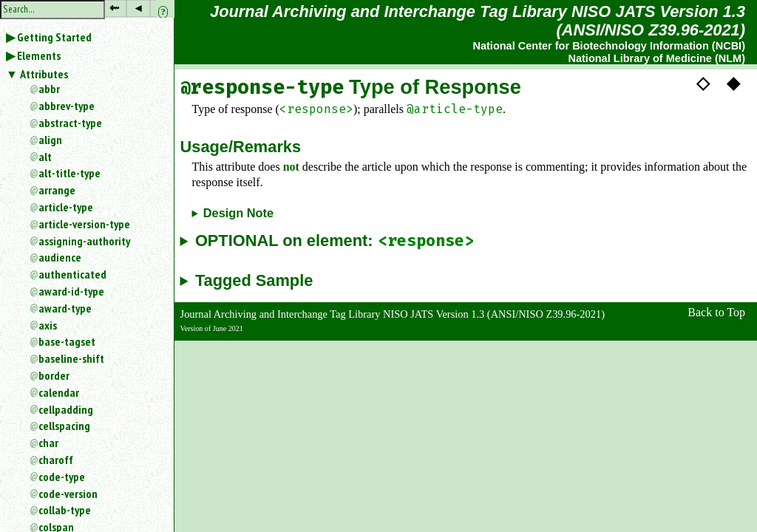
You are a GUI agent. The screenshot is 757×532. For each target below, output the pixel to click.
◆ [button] (733, 83)
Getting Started (54, 37)
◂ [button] (138, 8)
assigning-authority (84, 241)
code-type (62, 477)
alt (45, 157)
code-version (68, 494)
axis (48, 325)
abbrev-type (67, 106)
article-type (66, 207)
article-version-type (84, 224)
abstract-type (70, 123)
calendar (59, 392)
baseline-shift (71, 358)
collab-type (65, 510)
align (50, 140)
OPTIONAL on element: (335, 241)
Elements (39, 55)
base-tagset (67, 341)
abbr (49, 89)
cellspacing (64, 426)
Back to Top (716, 312)
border (54, 375)
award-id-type (71, 291)
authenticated (72, 274)
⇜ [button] (114, 8)
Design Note (238, 213)
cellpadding (66, 409)
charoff (56, 460)
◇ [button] (703, 83)
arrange (57, 190)
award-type (65, 308)
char (48, 443)
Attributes (44, 74)
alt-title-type (69, 173)
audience (60, 257)
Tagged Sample (254, 281)
